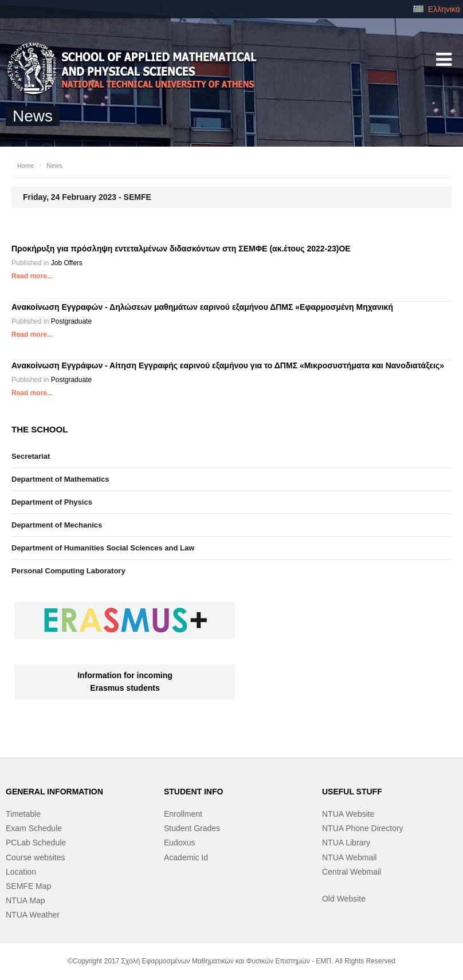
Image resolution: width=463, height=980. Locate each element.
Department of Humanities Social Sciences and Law (103, 548)
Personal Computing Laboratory (68, 571)
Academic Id (186, 857)
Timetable (23, 814)
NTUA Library (346, 843)
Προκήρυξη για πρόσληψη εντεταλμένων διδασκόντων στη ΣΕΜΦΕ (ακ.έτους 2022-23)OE (181, 249)
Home (25, 166)
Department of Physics (52, 502)
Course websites (36, 857)
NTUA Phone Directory (363, 828)
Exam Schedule (34, 828)
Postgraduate (71, 321)
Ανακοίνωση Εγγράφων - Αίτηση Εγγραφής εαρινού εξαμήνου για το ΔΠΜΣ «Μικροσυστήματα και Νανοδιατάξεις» (228, 365)
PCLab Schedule (36, 843)
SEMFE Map (28, 886)
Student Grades (192, 828)
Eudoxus (179, 843)
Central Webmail (352, 872)
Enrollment (183, 814)
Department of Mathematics (60, 479)
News (54, 166)
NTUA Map (25, 900)
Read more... (32, 276)
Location (21, 872)
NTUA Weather (33, 915)
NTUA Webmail (349, 857)
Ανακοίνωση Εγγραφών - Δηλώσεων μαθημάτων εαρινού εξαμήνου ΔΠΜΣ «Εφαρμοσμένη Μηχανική (202, 307)
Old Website (344, 899)
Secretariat (31, 456)
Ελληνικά (437, 9)
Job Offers (67, 263)
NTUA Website (348, 814)
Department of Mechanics (57, 525)
